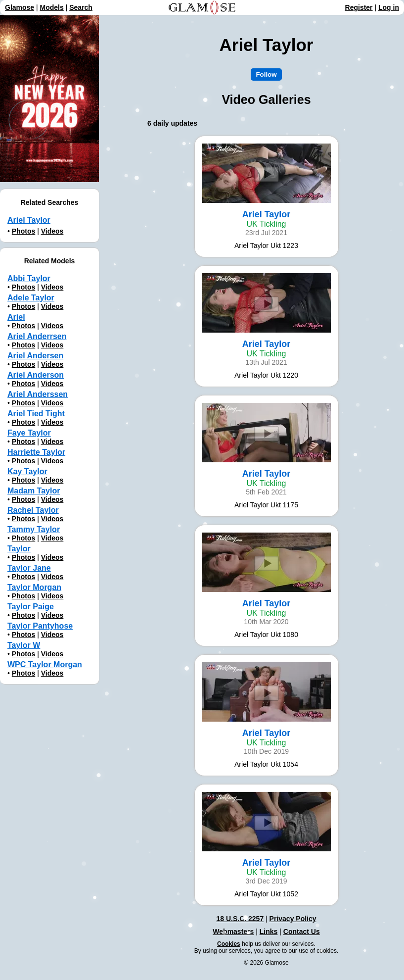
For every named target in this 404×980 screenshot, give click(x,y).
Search (81, 7)
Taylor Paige (31, 607)
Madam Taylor (34, 491)
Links (269, 931)
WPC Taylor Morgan (45, 664)
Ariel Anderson (36, 375)
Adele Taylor (31, 298)
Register (359, 7)
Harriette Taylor (36, 452)
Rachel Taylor (33, 510)
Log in (389, 7)
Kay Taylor (27, 471)
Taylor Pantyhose (40, 626)
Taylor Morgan (34, 587)
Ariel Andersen (35, 356)
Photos (23, 231)
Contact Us (302, 931)
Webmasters (233, 931)
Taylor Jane (29, 568)
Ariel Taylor (29, 220)
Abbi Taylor (29, 278)
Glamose (20, 7)
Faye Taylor (29, 433)
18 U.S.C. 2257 (240, 919)
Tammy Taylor (34, 529)
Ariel (16, 317)
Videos (52, 231)
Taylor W (24, 645)
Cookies (229, 944)
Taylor (19, 549)
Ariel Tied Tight (36, 414)
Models (52, 7)
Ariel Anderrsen (37, 336)
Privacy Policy (293, 919)
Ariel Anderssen (38, 394)
